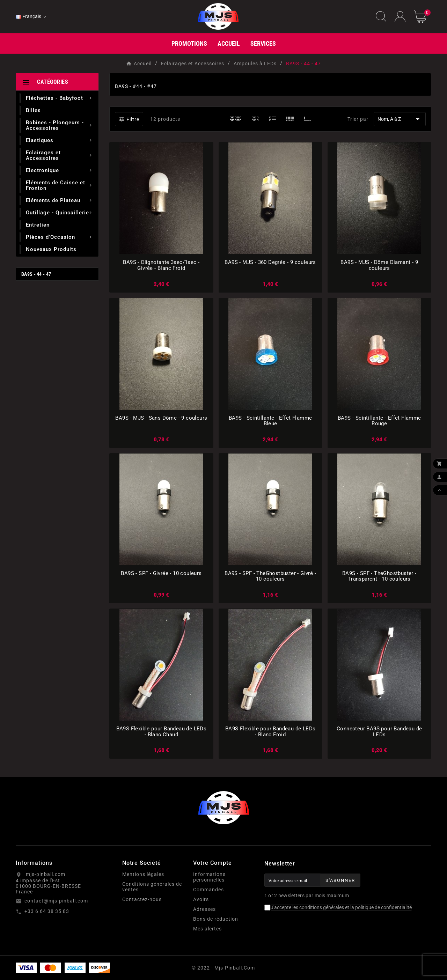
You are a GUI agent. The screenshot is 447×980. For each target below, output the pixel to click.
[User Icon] (400, 17)
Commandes (208, 890)
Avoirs (201, 899)
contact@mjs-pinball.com (56, 901)
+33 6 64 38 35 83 (47, 911)
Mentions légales (143, 874)
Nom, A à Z (400, 119)
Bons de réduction (216, 919)
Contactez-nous (142, 899)
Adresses (204, 909)
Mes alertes (207, 929)
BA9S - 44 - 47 (36, 274)
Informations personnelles (209, 877)
